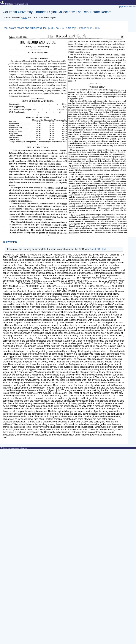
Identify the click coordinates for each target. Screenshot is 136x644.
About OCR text (98, 249)
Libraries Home (22, 4)
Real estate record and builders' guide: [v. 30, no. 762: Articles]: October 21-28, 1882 (52, 28)
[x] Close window (128, 7)
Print (25, 18)
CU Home (9, 4)
